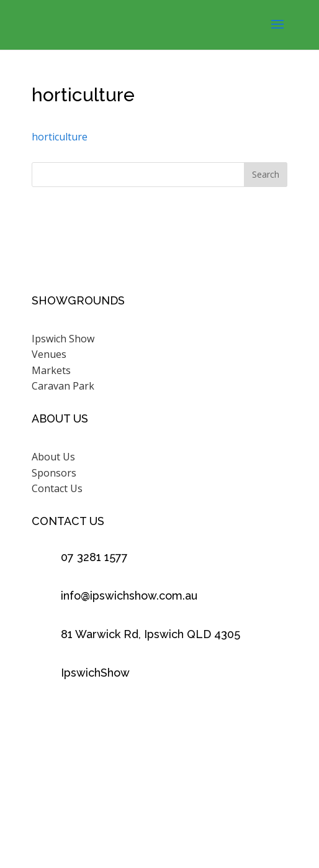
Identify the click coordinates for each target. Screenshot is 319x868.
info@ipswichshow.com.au (129, 596)
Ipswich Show (63, 339)
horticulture (60, 137)
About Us (53, 457)
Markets (51, 370)
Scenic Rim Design (183, 810)
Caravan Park (63, 386)
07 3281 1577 (94, 557)
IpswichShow (95, 673)
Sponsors (54, 473)
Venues (49, 354)
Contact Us (57, 488)
